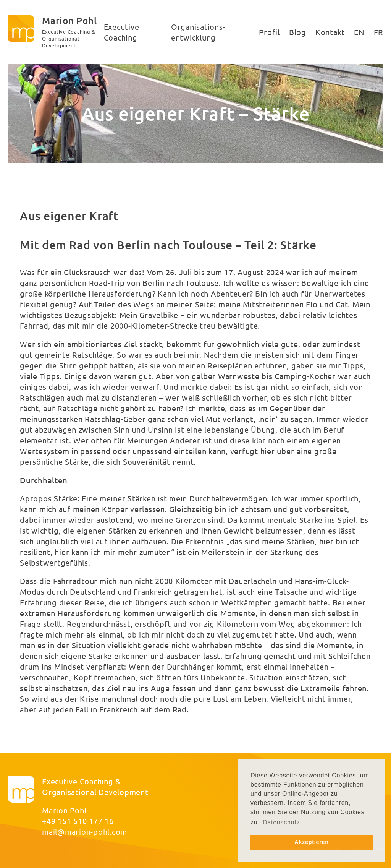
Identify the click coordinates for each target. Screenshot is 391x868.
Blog (298, 32)
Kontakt (330, 32)
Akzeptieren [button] (312, 842)
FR (379, 32)
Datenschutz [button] (281, 822)
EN (359, 32)
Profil (269, 32)
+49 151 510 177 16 (78, 821)
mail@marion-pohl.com (85, 831)
